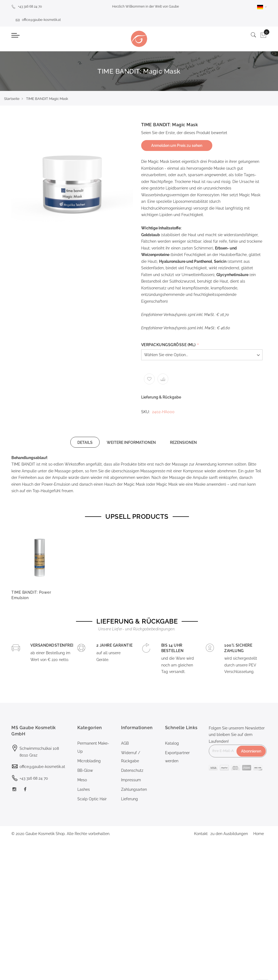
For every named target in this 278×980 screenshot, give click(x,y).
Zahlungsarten (134, 789)
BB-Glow (85, 770)
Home (259, 834)
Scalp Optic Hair (92, 799)
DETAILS (85, 442)
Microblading (89, 761)
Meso (82, 780)
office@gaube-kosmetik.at (38, 20)
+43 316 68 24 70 (27, 7)
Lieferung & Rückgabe (161, 397)
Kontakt (201, 834)
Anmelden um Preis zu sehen (177, 146)
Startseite (12, 99)
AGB (125, 743)
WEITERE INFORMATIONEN (131, 442)
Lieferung (129, 799)
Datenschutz (132, 770)
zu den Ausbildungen (229, 834)
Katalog (172, 743)
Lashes (84, 789)
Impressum (131, 780)
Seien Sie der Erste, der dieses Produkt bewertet (184, 133)
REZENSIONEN (183, 442)
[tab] (85, 442)
